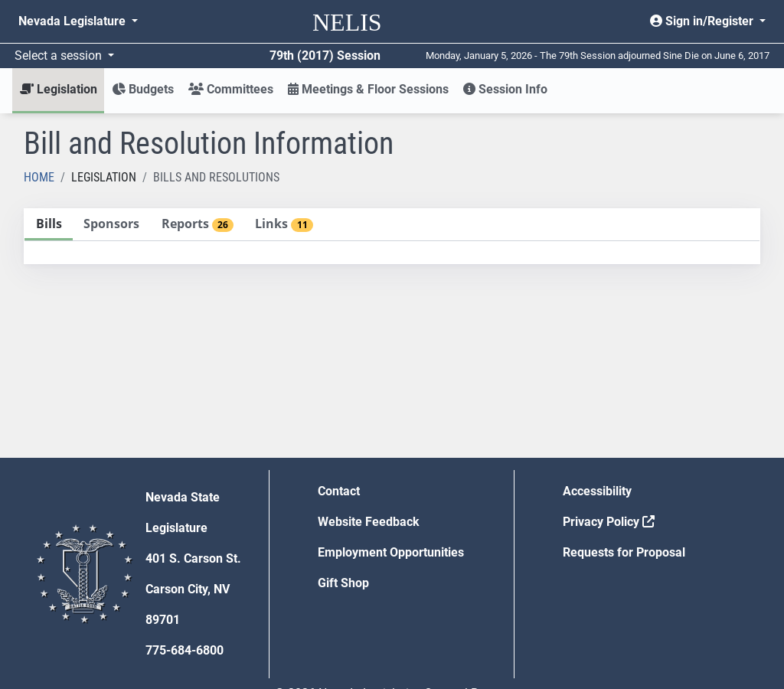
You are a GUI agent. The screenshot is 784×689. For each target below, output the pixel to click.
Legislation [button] (59, 89)
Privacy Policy (609, 522)
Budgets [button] (143, 89)
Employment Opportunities (391, 552)
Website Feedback (369, 522)
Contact (339, 491)
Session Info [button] (505, 89)
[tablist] (392, 236)
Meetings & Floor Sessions (368, 89)
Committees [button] (231, 89)
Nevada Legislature (73, 21)
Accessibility (597, 491)
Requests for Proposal (624, 552)
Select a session (60, 56)
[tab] (49, 225)
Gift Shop (343, 583)
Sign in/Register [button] (703, 21)
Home (39, 177)
